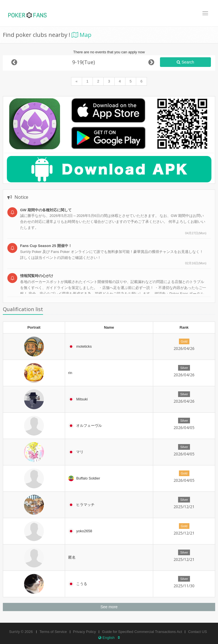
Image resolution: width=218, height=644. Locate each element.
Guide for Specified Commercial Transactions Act (142, 632)
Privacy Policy (85, 632)
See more (109, 607)
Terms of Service (53, 632)
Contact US (197, 632)
